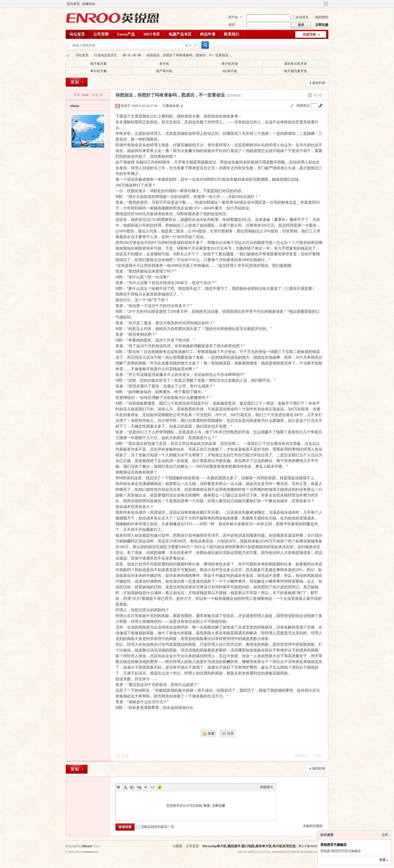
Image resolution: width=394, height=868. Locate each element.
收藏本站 (89, 4)
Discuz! (87, 846)
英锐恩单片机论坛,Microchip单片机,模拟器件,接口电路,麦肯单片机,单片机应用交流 (68, 55)
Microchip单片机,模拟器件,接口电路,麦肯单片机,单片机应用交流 (249, 846)
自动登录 (300, 17)
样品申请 (208, 34)
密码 (232, 25)
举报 (318, 756)
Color (125, 787)
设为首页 (73, 4)
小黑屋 (177, 846)
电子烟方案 (99, 64)
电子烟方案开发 (296, 71)
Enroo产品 (126, 34)
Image (132, 787)
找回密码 (322, 17)
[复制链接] (234, 95)
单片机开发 (230, 64)
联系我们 (231, 34)
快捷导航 (309, 34)
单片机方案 (99, 71)
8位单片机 (230, 71)
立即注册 (322, 25)
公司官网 (101, 34)
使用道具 (301, 756)
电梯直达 (303, 106)
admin (75, 106)
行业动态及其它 (106, 55)
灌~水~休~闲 (132, 55)
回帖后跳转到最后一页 (155, 827)
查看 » (384, 860)
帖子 (189, 45)
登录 (207, 806)
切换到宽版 (325, 4)
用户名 (233, 17)
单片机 (164, 64)
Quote (146, 787)
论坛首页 (77, 34)
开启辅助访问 (321, 4)
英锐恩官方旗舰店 (334, 845)
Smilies (160, 787)
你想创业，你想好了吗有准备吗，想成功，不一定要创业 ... (189, 55)
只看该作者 (171, 106)
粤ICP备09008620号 (312, 846)
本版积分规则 (313, 826)
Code (153, 787)
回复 (126, 756)
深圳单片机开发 (296, 64)
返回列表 (319, 83)
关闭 (385, 835)
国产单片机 (164, 71)
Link (139, 787)
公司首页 (192, 846)
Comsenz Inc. (90, 852)
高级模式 (266, 787)
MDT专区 (152, 34)
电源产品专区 (180, 34)
